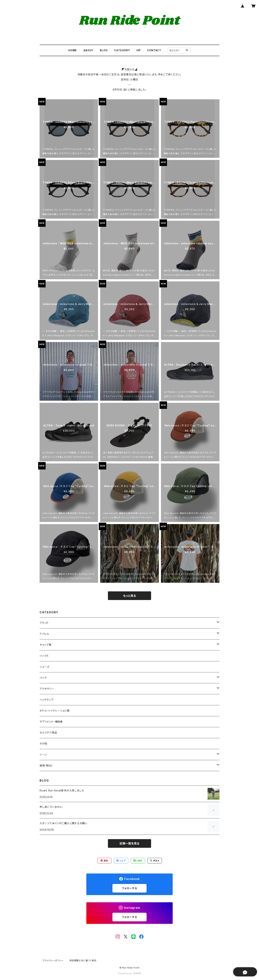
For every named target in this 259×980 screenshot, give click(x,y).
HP (139, 50)
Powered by (129, 973)
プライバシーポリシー (53, 960)
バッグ (43, 678)
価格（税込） (46, 765)
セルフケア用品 (48, 733)
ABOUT (88, 50)
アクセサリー (47, 689)
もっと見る (129, 596)
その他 (43, 744)
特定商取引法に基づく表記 (83, 960)
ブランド (44, 623)
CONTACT (154, 50)
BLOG (104, 50)
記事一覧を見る (129, 843)
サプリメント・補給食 (51, 722)
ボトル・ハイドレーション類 (54, 711)
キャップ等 (46, 645)
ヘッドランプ (47, 700)
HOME (73, 50)
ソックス (44, 656)
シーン (43, 754)
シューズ (44, 667)
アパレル (44, 634)
